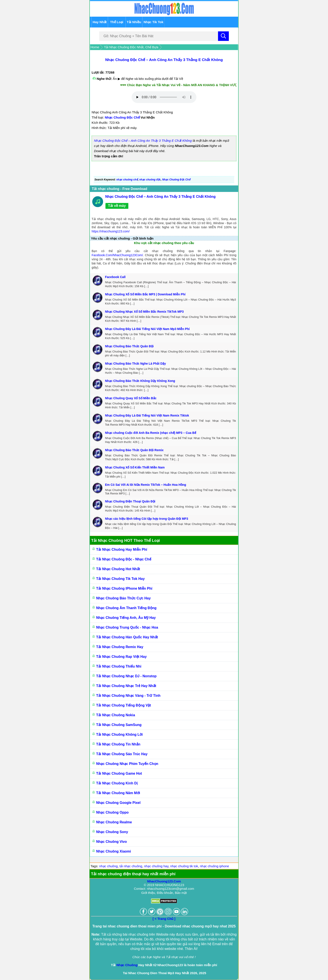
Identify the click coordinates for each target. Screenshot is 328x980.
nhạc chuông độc (150, 180)
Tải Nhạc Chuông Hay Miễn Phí (122, 550)
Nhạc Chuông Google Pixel (118, 803)
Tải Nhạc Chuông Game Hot (119, 773)
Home (95, 47)
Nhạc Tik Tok (153, 22)
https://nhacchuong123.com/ (111, 231)
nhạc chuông (108, 866)
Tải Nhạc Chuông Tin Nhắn (118, 744)
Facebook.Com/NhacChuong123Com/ (117, 255)
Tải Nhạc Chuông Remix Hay (120, 647)
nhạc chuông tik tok (184, 866)
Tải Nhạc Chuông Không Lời (119, 735)
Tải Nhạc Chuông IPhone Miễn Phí (124, 588)
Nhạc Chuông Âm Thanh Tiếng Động (126, 608)
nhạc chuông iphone (214, 866)
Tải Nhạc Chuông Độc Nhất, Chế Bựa (131, 47)
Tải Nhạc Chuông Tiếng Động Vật (124, 705)
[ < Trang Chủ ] (164, 919)
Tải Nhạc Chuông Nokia (116, 715)
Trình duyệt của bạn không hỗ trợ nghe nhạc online (164, 97)
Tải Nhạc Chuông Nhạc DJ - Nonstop (126, 676)
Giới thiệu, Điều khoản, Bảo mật (164, 893)
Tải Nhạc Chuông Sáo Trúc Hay (122, 754)
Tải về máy (117, 206)
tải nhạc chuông (131, 866)
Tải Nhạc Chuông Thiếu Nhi (119, 666)
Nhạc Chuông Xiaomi (114, 851)
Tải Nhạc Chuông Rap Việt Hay (121, 657)
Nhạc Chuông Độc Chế (122, 117)
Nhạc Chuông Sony (112, 832)
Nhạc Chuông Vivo (111, 842)
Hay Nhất (100, 22)
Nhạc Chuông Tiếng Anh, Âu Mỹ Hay (126, 618)
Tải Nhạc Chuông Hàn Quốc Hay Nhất (127, 637)
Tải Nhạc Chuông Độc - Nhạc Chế (124, 559)
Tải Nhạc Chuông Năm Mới (118, 793)
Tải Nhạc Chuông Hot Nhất (118, 569)
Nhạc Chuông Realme (114, 822)
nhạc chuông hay (156, 866)
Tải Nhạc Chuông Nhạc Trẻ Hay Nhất (126, 686)
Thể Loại (117, 22)
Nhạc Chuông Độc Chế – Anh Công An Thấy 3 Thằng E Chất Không (164, 60)
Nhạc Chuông (127, 965)
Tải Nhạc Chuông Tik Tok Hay (120, 579)
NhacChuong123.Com (164, 881)
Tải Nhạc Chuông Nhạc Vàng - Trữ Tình (128, 696)
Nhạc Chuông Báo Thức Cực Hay (123, 598)
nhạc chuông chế (127, 180)
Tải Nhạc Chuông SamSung (119, 725)
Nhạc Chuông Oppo (112, 812)
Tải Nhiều (134, 22)
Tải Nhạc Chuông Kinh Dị (117, 783)
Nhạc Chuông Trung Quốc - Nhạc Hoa (127, 627)
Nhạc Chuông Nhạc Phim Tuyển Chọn (127, 764)
